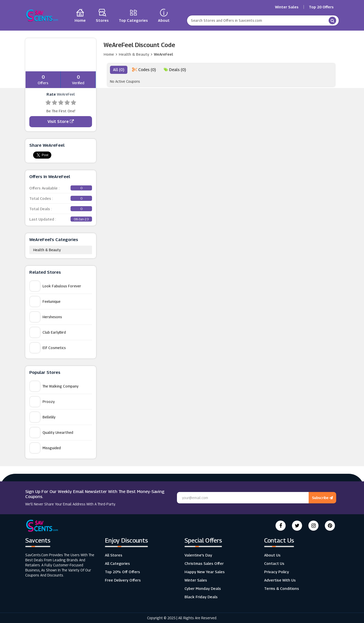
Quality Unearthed (51, 433)
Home (109, 54)
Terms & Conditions (282, 588)
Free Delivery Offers (123, 580)
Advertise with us (280, 580)
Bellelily (43, 417)
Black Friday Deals (201, 597)
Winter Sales (287, 7)
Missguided (45, 448)
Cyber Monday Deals (203, 588)
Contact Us (274, 563)
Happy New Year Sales (205, 572)
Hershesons (46, 317)
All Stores (114, 555)
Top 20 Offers (321, 7)
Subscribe (322, 498)
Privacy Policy (277, 572)
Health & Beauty (47, 250)
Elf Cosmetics (48, 348)
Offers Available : (61, 188)
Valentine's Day (198, 555)
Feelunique (45, 302)
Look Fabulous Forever (55, 286)
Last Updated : (61, 219)
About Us (272, 555)
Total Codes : (61, 198)
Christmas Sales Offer (204, 563)
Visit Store (61, 122)
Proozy (42, 402)
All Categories (117, 563)
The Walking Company (54, 386)
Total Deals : (61, 209)
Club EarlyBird (48, 332)
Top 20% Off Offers (122, 572)
